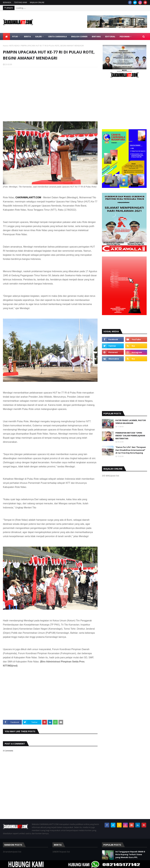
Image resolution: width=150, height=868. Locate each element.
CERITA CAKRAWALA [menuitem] (57, 36)
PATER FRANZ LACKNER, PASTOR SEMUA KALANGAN (131, 422)
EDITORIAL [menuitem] (110, 36)
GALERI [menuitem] (38, 36)
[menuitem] (6, 36)
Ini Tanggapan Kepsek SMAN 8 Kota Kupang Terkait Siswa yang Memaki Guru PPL (130, 854)
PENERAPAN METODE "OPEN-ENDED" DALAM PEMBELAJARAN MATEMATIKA (130, 436)
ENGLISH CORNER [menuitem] (79, 36)
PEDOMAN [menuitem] (125, 36)
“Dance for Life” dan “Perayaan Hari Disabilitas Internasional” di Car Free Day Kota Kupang (131, 450)
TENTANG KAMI (21, 2)
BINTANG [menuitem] (96, 36)
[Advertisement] (50, 91)
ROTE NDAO (14, 46)
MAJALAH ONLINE (37, 2)
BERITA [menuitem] (27, 36)
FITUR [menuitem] (15, 36)
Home (5, 46)
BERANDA (7, 2)
